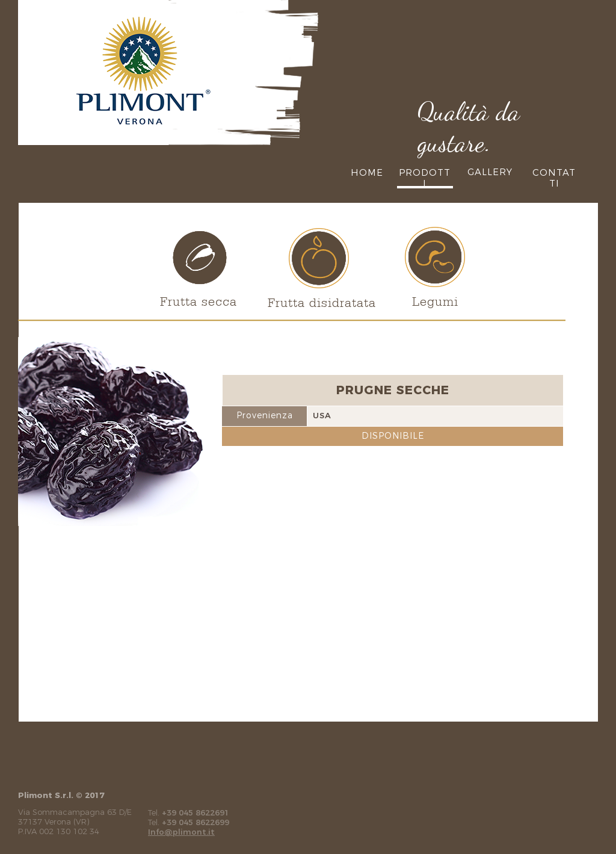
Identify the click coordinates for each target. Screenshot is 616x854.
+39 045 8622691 (196, 812)
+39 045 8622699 (196, 822)
